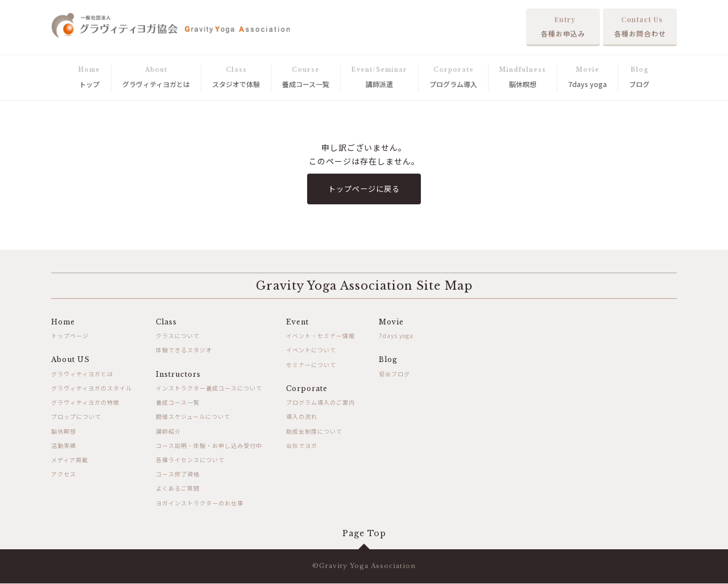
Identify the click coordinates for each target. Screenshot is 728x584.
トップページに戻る (364, 189)
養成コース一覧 (178, 403)
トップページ (70, 337)
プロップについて (76, 418)
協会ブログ (394, 374)
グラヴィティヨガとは (82, 374)
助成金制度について (314, 432)
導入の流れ (302, 418)
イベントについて (311, 351)
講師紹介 (168, 432)
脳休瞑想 (64, 432)
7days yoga (396, 337)
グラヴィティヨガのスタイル (92, 389)
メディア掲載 (70, 460)
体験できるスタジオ (184, 351)
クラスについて (178, 337)
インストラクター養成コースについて (209, 389)
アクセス (64, 475)
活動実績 (64, 446)
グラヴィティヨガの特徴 (85, 403)
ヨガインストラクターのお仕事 (200, 503)
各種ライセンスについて (190, 460)
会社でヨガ (302, 446)
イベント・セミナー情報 (320, 337)
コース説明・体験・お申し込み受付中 (209, 446)
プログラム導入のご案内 (320, 403)
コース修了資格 (178, 475)
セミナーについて (311, 365)
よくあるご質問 (178, 489)
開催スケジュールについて (193, 418)
